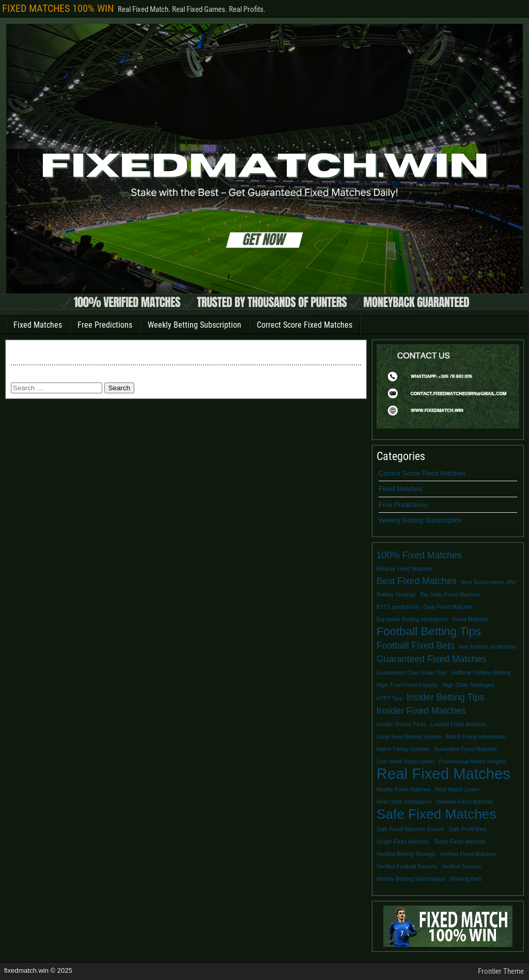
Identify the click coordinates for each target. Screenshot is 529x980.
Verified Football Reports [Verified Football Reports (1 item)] (407, 866)
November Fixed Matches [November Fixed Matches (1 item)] (465, 749)
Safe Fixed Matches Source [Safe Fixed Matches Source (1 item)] (410, 829)
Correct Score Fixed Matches (305, 325)
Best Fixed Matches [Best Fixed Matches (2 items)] (417, 581)
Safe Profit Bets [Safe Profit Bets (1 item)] (468, 829)
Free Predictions (105, 325)
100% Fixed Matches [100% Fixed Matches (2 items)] (419, 555)
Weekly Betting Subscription (195, 325)
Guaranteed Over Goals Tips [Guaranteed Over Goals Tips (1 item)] (412, 672)
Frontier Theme (501, 971)
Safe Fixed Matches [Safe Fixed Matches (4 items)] (437, 814)
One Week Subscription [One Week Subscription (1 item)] (406, 761)
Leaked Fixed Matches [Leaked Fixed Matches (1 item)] (458, 724)
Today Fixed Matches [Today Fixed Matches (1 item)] (460, 841)
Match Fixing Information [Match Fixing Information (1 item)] (476, 737)
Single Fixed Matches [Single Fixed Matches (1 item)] (403, 841)
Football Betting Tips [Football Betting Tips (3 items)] (429, 632)
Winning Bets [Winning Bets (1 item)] (466, 879)
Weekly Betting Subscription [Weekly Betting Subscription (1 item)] (411, 879)
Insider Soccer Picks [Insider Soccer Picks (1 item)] (402, 724)
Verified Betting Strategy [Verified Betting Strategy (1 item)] (406, 854)
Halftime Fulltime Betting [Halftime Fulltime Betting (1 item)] (481, 672)
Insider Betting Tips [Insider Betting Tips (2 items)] (445, 697)
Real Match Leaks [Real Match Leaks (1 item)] (457, 789)
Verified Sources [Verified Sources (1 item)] (461, 866)
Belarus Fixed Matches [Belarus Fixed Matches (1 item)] (404, 569)
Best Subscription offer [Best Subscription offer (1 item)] (488, 582)
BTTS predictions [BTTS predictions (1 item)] (398, 607)
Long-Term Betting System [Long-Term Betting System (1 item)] (409, 737)
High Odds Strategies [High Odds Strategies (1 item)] (468, 685)
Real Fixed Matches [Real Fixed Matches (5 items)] (444, 774)
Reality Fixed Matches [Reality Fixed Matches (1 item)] (404, 789)
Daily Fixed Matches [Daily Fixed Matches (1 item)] (448, 607)
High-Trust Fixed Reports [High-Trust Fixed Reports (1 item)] (407, 685)
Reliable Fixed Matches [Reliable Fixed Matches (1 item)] (465, 802)
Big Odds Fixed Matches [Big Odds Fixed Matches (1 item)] (450, 594)
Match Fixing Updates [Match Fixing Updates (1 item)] (403, 749)
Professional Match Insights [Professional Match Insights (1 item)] (472, 761)
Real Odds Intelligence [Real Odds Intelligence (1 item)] (404, 802)
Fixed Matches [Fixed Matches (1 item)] (471, 619)
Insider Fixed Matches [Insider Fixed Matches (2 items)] (421, 711)
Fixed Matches (38, 325)
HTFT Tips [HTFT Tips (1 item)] (390, 698)
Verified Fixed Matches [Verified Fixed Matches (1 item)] (468, 854)
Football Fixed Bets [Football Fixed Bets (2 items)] (416, 646)
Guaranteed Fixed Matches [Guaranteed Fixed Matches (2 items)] (432, 659)
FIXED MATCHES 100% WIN (58, 8)
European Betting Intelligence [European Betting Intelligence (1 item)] (413, 619)
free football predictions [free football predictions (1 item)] (488, 647)
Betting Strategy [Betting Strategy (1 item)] (396, 594)
